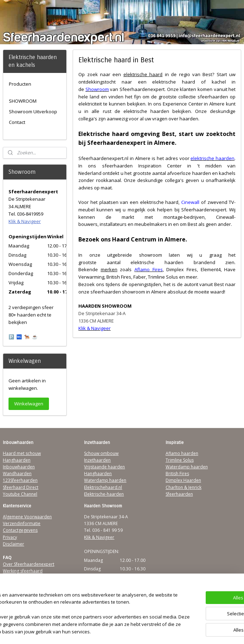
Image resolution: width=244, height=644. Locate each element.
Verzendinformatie (22, 523)
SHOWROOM (23, 101)
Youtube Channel (20, 494)
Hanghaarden (17, 460)
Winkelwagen (29, 404)
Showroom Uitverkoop (33, 112)
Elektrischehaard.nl (103, 487)
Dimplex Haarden (183, 480)
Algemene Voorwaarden (27, 517)
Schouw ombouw (101, 453)
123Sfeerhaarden (20, 480)
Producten (20, 84)
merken (109, 269)
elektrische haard (143, 74)
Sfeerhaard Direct (21, 487)
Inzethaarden (97, 460)
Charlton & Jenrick (184, 487)
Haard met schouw (22, 453)
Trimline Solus (180, 460)
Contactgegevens (20, 530)
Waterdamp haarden (105, 480)
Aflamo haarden (182, 453)
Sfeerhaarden (179, 494)
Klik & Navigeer (25, 221)
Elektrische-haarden (104, 494)
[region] (75, 603)
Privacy (10, 537)
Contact (17, 122)
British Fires (177, 474)
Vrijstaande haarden (104, 467)
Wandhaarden (17, 474)
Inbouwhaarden (19, 467)
